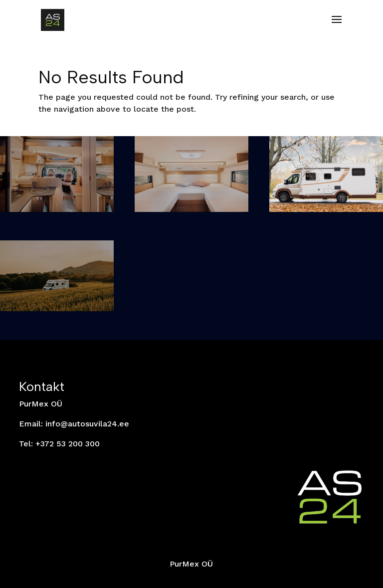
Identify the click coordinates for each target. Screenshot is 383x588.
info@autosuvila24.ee (87, 424)
